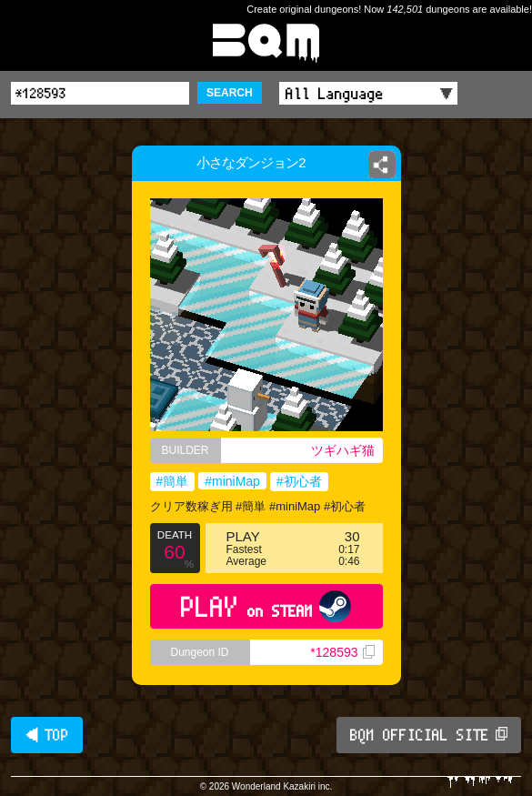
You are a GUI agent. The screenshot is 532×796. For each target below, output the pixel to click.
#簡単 (173, 481)
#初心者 (299, 481)
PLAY (266, 606)
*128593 (342, 652)
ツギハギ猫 (343, 450)
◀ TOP (47, 735)
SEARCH (230, 93)
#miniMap (232, 481)
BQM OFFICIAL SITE (429, 735)
